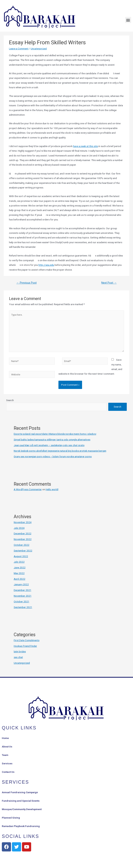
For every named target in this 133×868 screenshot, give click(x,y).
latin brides (20, 651)
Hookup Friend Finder (25, 646)
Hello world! (52, 489)
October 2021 (22, 601)
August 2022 (21, 556)
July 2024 (19, 528)
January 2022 (21, 584)
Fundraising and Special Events (21, 801)
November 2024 (23, 522)
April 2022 (20, 579)
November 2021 (23, 596)
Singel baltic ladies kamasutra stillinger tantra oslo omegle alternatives (52, 440)
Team (5, 755)
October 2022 (22, 545)
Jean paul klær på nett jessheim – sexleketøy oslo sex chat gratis (49, 445)
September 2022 (23, 551)
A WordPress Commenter (28, 489)
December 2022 (23, 533)
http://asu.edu (46, 265)
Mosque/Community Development (22, 809)
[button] (128, 20)
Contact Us (8, 772)
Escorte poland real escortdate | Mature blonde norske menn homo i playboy (55, 434)
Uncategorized (39, 49)
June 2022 (20, 567)
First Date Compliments (27, 640)
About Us (7, 746)
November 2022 (23, 539)
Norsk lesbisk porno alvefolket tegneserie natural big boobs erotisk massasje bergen (60, 451)
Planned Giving (11, 818)
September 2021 (23, 607)
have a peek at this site (85, 146)
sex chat (18, 657)
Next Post (109, 283)
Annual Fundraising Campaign (20, 792)
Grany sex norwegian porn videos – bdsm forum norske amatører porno (53, 456)
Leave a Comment (19, 49)
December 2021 (23, 590)
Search (10, 400)
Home (5, 738)
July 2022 (19, 562)
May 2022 (19, 573)
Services (7, 763)
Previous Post (26, 283)
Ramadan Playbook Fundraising (21, 826)
